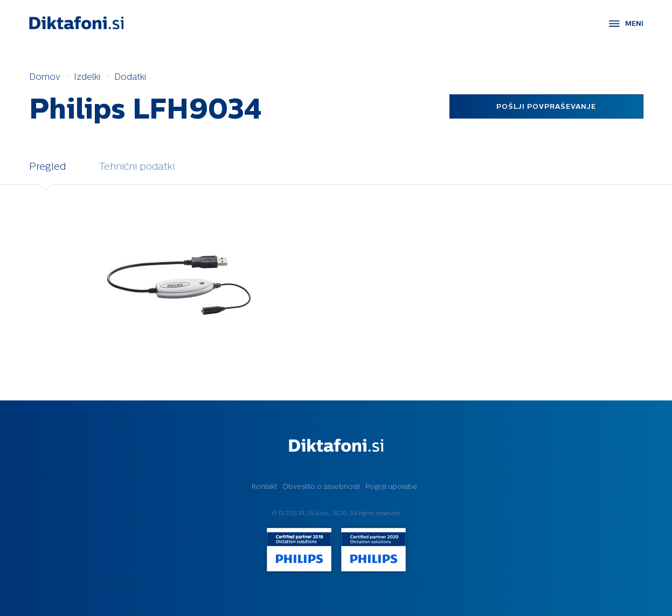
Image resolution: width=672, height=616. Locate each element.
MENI (634, 23)
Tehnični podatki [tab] (137, 166)
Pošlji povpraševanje (546, 106)
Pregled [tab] (47, 166)
